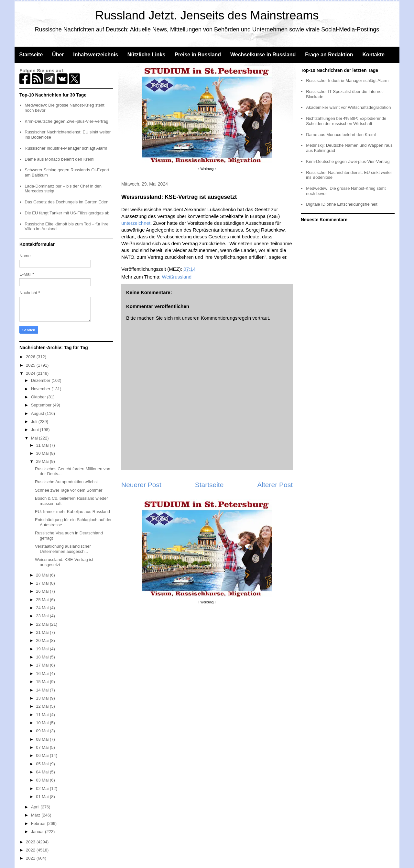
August (38, 413)
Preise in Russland (198, 55)
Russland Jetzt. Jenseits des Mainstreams (207, 15)
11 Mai (43, 715)
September (42, 405)
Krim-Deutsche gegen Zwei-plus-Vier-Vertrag (66, 121)
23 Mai (43, 616)
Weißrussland (177, 277)
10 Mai (43, 723)
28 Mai (43, 575)
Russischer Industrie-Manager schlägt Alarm (66, 148)
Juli (35, 422)
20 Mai (43, 640)
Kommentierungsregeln (226, 318)
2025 (31, 365)
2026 (31, 357)
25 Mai (43, 600)
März (36, 815)
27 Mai (43, 583)
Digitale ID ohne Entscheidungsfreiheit (342, 204)
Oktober (39, 397)
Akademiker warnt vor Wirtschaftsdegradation (348, 107)
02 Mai (43, 788)
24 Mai (43, 608)
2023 (31, 842)
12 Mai (43, 706)
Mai (35, 438)
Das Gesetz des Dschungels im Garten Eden (66, 202)
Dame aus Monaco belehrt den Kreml (59, 159)
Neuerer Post (141, 485)
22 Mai (43, 624)
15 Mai (43, 682)
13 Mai (43, 698)
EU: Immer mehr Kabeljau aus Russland (72, 512)
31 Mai (43, 445)
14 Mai (43, 690)
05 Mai (43, 764)
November (41, 389)
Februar (39, 823)
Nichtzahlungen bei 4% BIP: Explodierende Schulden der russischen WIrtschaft (346, 121)
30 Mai (43, 453)
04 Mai (43, 772)
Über (58, 55)
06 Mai (43, 755)
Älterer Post (275, 485)
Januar (38, 832)
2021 (31, 858)
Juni (35, 430)
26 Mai (43, 591)
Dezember (41, 380)
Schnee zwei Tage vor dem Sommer (69, 490)
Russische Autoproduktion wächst (66, 482)
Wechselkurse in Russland (263, 55)
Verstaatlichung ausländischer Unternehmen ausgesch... (63, 549)
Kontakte (373, 55)
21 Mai (43, 632)
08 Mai (43, 739)
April (36, 807)
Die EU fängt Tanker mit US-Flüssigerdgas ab (67, 213)
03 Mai (43, 780)
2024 (31, 373)
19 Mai (43, 649)
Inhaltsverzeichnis (96, 55)
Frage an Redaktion (329, 55)
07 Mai (43, 747)
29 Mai (43, 461)
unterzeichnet (136, 223)
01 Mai (43, 797)
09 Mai (43, 731)
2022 (31, 850)
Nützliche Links (146, 55)
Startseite (31, 55)
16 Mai (43, 674)
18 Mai (43, 657)
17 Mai (43, 665)
